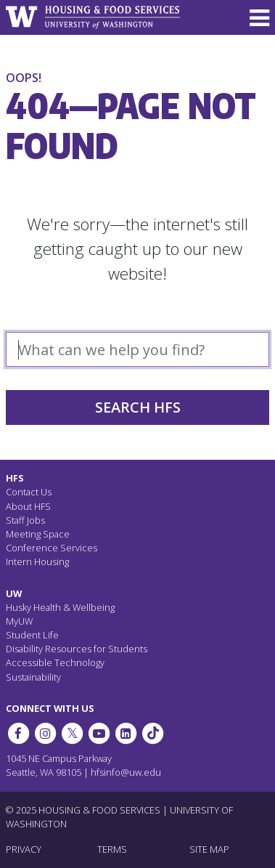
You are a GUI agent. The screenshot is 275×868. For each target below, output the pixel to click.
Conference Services (52, 548)
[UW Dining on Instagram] (45, 734)
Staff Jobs (25, 520)
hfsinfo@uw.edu (126, 772)
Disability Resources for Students (77, 649)
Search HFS (138, 407)
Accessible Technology (55, 662)
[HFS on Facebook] (18, 734)
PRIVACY (24, 849)
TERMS (112, 849)
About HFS (28, 506)
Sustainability (33, 677)
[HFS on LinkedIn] (126, 734)
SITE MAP (209, 849)
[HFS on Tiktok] (153, 734)
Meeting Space (38, 534)
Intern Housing (37, 561)
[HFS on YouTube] (99, 734)
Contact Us (29, 492)
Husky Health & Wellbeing (60, 607)
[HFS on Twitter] (72, 734)
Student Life (32, 635)
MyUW (19, 621)
